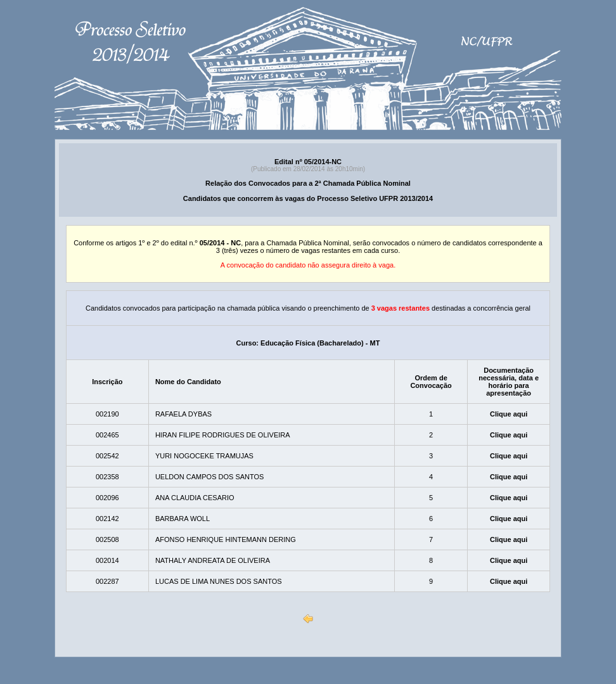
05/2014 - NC (220, 243)
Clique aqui (509, 414)
